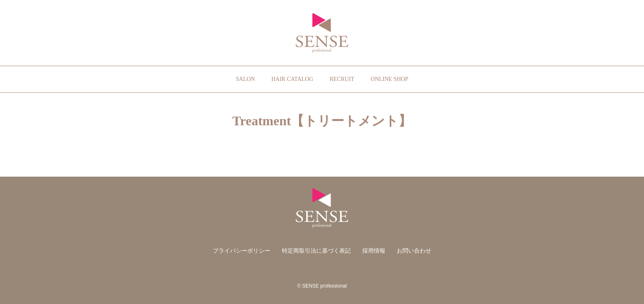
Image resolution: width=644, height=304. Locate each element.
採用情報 (374, 251)
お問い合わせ (414, 251)
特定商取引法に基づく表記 (316, 251)
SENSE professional (322, 33)
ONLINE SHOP (390, 79)
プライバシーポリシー (241, 251)
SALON (245, 79)
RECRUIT (342, 79)
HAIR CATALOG (292, 79)
